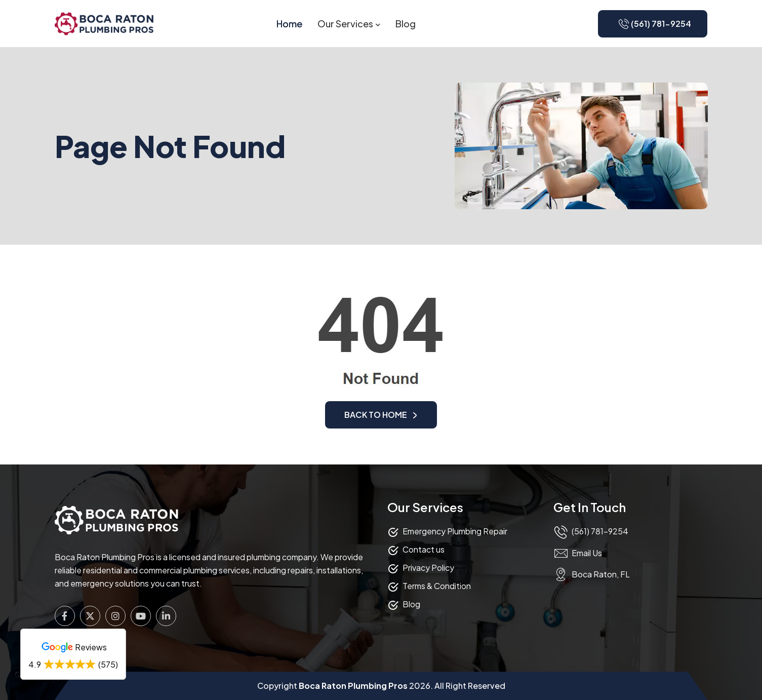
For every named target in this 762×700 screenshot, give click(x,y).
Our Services (345, 24)
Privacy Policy (428, 568)
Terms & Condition (437, 586)
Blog (406, 24)
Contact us (424, 549)
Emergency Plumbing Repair (455, 531)
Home (289, 24)
